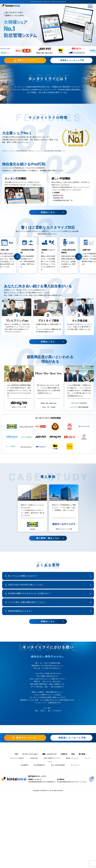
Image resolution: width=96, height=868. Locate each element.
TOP (16, 755)
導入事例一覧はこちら (48, 539)
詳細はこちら (48, 342)
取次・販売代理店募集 (58, 766)
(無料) (26, 322)
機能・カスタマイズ (49, 755)
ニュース (87, 759)
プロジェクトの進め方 (17, 759)
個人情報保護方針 (39, 766)
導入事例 (82, 755)
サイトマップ (75, 766)
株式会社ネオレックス (37, 777)
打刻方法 (64, 755)
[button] (17, 257)
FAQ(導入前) (34, 759)
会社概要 (24, 766)
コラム (50, 762)
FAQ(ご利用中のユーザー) (52, 759)
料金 (73, 755)
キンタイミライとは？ (30, 755)
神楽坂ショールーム (72, 759)
